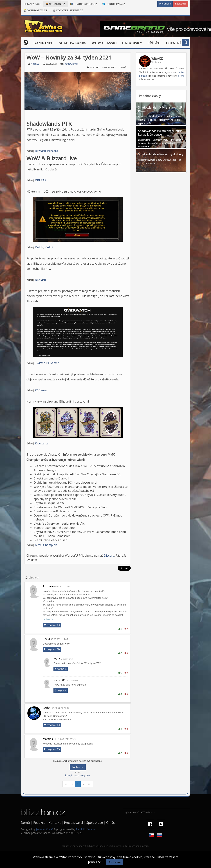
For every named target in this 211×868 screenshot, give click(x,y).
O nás (110, 823)
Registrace (181, 4)
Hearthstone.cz (84, 4)
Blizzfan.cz (32, 4)
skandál (123, 68)
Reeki (46, 639)
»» (89, 784)
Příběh (154, 43)
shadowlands (109, 68)
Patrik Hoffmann (85, 829)
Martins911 (59, 681)
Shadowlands (72, 43)
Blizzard (95, 68)
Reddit (39, 247)
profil (181, 76)
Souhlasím (115, 862)
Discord (109, 556)
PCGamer (53, 363)
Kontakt (55, 823)
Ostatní (173, 43)
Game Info (43, 43)
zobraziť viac (49, 619)
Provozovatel (74, 823)
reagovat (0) (52, 625)
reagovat (61, 669)
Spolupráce (95, 823)
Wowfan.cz (55, 4)
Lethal (47, 708)
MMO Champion (46, 545)
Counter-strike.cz (68, 11)
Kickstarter (42, 443)
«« (66, 784)
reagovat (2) (52, 649)
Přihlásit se (165, 4)
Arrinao (48, 587)
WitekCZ (35, 64)
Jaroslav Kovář (44, 829)
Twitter (40, 363)
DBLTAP (41, 180)
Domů (25, 823)
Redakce (39, 823)
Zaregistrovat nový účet (78, 776)
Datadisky (132, 43)
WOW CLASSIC (104, 43)
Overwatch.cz (35, 11)
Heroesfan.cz (114, 4)
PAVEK (57, 659)
